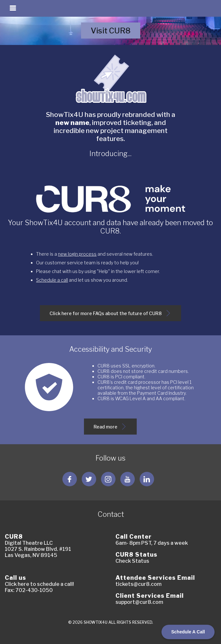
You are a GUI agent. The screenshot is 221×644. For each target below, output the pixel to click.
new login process (77, 254)
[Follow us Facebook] (70, 479)
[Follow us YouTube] (128, 479)
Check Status (132, 561)
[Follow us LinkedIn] (147, 479)
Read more (111, 429)
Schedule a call (52, 280)
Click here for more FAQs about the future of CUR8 (110, 316)
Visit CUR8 (115, 32)
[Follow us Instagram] (108, 479)
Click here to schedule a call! (39, 584)
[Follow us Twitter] (89, 479)
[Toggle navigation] (13, 8)
